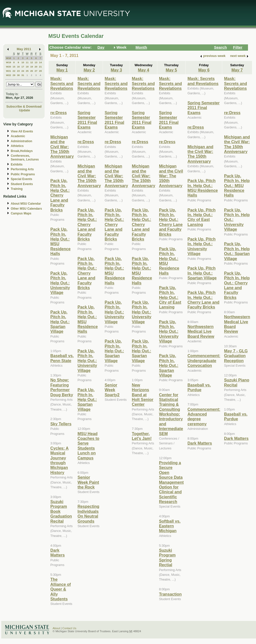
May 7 (237, 70)
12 (32, 62)
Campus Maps (21, 213)
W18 (9, 58)
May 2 (89, 70)
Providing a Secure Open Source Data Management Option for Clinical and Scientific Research (171, 482)
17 (23, 67)
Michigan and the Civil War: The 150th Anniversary (62, 147)
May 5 (171, 70)
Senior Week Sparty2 (112, 390)
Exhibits (17, 165)
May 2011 (24, 49)
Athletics (17, 146)
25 (27, 71)
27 (36, 71)
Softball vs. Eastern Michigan (170, 526)
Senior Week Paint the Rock (88, 482)
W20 (9, 67)
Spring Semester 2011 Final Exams (87, 120)
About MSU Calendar (26, 204)
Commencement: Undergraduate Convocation (204, 360)
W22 (9, 75)
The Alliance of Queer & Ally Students (61, 589)
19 (32, 67)
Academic (18, 136)
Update (25, 110)
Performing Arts (22, 169)
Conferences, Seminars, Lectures (25, 158)
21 (40, 67)
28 (40, 71)
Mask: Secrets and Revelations (62, 83)
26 (32, 71)
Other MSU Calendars (26, 209)
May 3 (116, 70)
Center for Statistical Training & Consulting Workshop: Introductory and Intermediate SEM (171, 414)
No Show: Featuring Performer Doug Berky (62, 387)
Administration (21, 141)
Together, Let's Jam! (142, 436)
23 (18, 71)
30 (18, 75)
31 (23, 75)
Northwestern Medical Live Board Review (201, 331)
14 (40, 62)
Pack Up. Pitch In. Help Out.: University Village (60, 283)
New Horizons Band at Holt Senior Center (143, 395)
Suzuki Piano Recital (237, 382)
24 (23, 71)
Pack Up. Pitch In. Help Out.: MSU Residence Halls (203, 188)
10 (23, 62)
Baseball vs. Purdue (199, 387)
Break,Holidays (22, 151)
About (56, 628)
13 (36, 62)
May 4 (143, 70)
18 (27, 67)
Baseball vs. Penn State (62, 358)
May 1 (62, 70)
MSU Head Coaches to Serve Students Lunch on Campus (88, 446)
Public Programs (23, 174)
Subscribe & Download (24, 106)
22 (14, 71)
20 (36, 67)
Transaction (170, 594)
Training (17, 189)
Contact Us (69, 628)
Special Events (21, 179)
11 (27, 62)
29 (14, 75)
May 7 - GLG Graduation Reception (236, 356)
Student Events (22, 184)
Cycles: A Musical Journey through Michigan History (59, 460)
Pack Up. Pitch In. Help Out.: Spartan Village (60, 322)
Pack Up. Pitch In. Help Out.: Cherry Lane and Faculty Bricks (60, 195)
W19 (9, 62)
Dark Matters (57, 553)
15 (14, 67)
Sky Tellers (61, 424)
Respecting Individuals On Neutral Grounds (88, 514)
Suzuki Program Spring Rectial (167, 557)
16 (18, 67)
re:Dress (59, 113)
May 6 (204, 70)
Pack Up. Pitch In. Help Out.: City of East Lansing (170, 297)
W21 (9, 71)
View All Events (22, 131)
